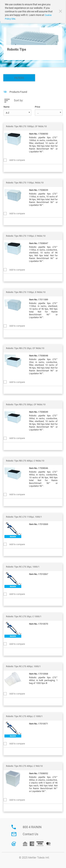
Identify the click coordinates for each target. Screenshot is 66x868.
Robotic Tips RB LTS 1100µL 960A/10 (25, 183)
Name (7, 107)
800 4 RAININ (32, 827)
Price (37, 107)
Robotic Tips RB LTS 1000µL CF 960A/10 (26, 126)
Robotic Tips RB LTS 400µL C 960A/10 (25, 461)
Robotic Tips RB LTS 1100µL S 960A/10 (26, 292)
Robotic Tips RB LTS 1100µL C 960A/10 (26, 236)
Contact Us (30, 834)
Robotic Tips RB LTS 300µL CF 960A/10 (26, 404)
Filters (19, 78)
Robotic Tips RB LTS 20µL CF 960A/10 (25, 348)
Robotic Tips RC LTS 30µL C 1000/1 (24, 616)
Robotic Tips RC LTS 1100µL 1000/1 (24, 517)
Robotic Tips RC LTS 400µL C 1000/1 (24, 716)
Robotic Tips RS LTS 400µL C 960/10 (24, 766)
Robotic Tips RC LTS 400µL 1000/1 (23, 666)
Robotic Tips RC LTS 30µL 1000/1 (23, 567)
